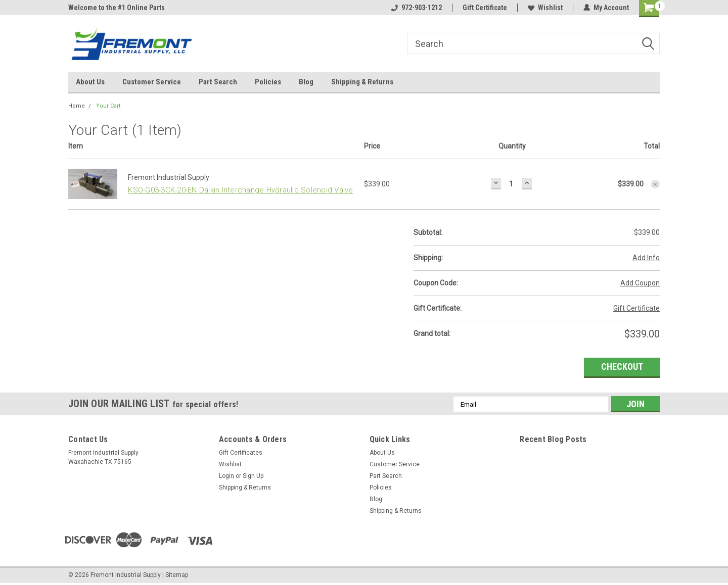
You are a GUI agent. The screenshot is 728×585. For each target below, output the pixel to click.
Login (226, 476)
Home (77, 106)
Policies (268, 82)
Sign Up (253, 476)
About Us (90, 82)
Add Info (646, 258)
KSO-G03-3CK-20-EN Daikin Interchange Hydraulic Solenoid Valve (240, 190)
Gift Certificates (241, 453)
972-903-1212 (417, 8)
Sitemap (177, 575)
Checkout (622, 367)
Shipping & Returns (362, 82)
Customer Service (152, 82)
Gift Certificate (485, 8)
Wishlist (545, 8)
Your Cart (108, 106)
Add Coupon (640, 283)
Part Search (218, 82)
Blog (306, 82)
